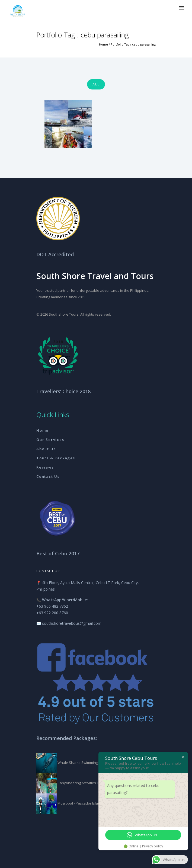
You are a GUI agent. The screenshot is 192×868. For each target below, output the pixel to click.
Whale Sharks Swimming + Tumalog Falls (90, 763)
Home (103, 44)
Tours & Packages (56, 458)
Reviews (45, 467)
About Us (46, 449)
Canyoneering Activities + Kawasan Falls (90, 783)
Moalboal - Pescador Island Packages (88, 803)
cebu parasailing (144, 44)
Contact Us (48, 476)
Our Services (50, 440)
